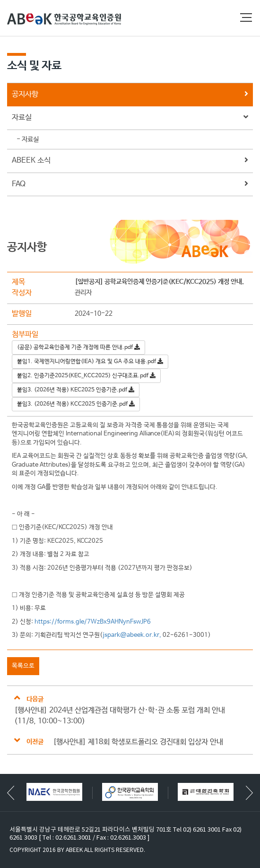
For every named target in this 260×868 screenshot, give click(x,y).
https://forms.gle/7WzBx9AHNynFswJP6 (93, 622)
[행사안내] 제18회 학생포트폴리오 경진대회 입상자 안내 (138, 742)
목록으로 (23, 666)
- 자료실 (28, 139)
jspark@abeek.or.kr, (132, 635)
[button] (249, 793)
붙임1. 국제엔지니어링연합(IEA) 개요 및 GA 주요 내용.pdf (90, 362)
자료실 (130, 118)
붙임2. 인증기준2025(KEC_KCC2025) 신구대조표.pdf (86, 376)
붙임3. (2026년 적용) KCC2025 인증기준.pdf (76, 404)
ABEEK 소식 (130, 161)
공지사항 (130, 95)
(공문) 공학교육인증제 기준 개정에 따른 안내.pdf (78, 347)
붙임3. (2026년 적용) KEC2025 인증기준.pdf (76, 390)
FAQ (130, 185)
